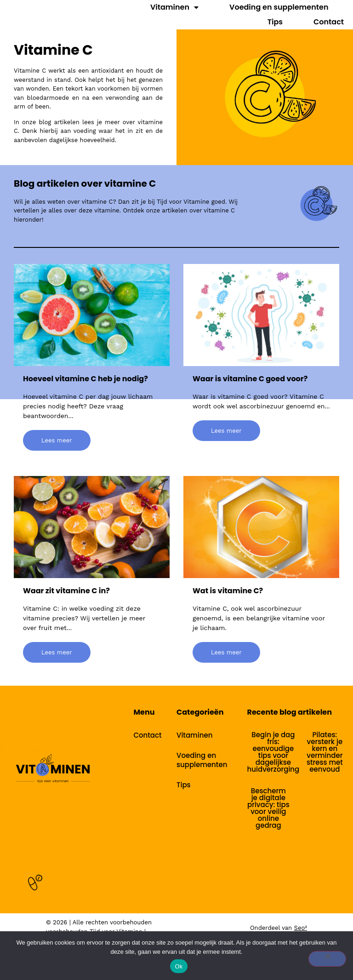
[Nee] (327, 959)
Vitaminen (174, 7)
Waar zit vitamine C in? (66, 591)
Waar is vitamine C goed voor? (250, 379)
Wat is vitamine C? (228, 591)
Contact (329, 22)
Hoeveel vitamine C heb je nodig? (85, 379)
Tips (275, 22)
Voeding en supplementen (279, 7)
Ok (179, 966)
